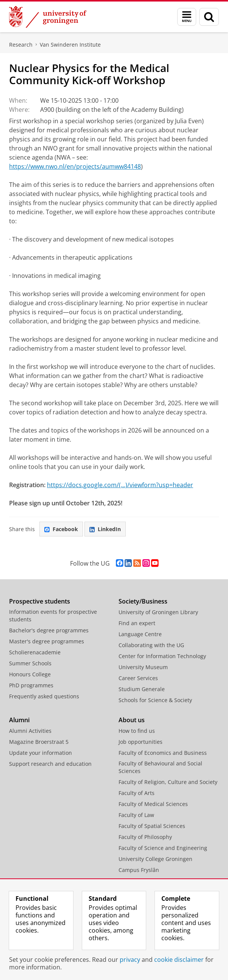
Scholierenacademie (35, 652)
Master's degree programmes (47, 641)
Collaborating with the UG (151, 645)
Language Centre (140, 634)
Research (21, 45)
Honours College (30, 674)
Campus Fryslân (139, 870)
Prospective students (40, 601)
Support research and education (50, 764)
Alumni (19, 720)
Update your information (41, 753)
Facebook (61, 529)
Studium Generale (142, 689)
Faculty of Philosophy (145, 837)
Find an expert (137, 623)
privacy (130, 960)
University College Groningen (155, 859)
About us (132, 720)
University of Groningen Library (158, 612)
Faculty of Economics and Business (163, 753)
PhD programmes (31, 685)
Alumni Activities (30, 731)
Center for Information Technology (162, 656)
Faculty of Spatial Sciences (152, 826)
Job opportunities (141, 742)
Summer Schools (30, 663)
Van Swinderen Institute (70, 45)
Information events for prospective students (53, 615)
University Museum (143, 667)
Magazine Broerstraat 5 (39, 742)
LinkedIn (105, 529)
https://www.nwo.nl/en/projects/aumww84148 (75, 166)
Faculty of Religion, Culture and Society (168, 782)
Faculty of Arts (137, 793)
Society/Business (143, 601)
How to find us (137, 731)
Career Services (138, 678)
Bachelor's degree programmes (49, 630)
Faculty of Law (136, 815)
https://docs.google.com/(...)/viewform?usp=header (120, 485)
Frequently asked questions (44, 696)
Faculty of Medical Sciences (153, 804)
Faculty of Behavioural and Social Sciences (160, 767)
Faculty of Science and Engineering (163, 848)
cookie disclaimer (179, 960)
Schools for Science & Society (155, 700)
